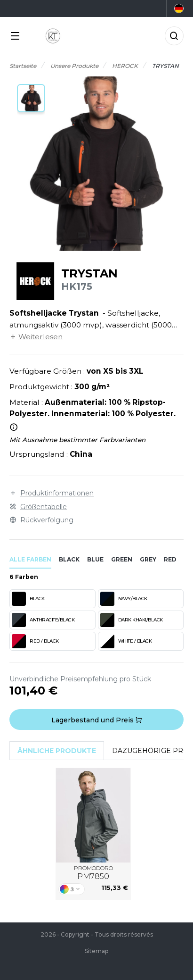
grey (148, 559)
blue (95, 559)
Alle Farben (30, 559)
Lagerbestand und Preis (97, 720)
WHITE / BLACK (126, 641)
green (122, 559)
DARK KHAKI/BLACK (132, 620)
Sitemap (96, 951)
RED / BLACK (35, 641)
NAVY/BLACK (124, 599)
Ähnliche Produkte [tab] (57, 751)
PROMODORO (93, 873)
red (170, 559)
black (69, 559)
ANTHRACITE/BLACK (43, 620)
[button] (31, 98)
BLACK (28, 599)
